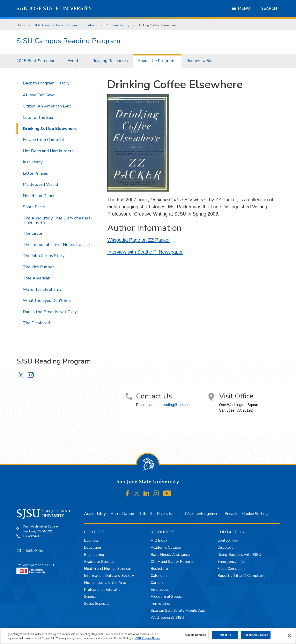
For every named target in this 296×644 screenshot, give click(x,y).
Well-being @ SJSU (167, 617)
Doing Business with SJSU (239, 555)
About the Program (156, 61)
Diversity (165, 514)
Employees (160, 590)
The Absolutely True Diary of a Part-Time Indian (57, 220)
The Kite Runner (38, 267)
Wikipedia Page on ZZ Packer (139, 240)
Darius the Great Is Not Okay (50, 312)
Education (92, 547)
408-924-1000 (34, 536)
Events (74, 61)
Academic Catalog (166, 547)
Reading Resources (110, 61)
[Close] (289, 636)
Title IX (145, 514)
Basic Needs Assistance (170, 555)
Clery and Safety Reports (172, 562)
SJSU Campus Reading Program (57, 25)
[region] (148, 636)
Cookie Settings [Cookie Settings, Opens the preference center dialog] (195, 635)
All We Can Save (39, 95)
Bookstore (159, 569)
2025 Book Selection (36, 61)
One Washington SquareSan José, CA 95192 (40, 529)
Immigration (161, 604)
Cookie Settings (256, 514)
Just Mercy (33, 162)
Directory (225, 547)
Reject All (225, 635)
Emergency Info (231, 562)
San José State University (54, 9)
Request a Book (201, 61)
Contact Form (229, 540)
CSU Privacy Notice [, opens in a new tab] (148, 638)
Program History (117, 25)
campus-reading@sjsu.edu (169, 405)
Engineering (94, 555)
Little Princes (35, 173)
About (92, 25)
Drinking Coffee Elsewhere (157, 25)
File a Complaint (231, 569)
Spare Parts (34, 207)
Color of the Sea (38, 117)
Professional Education (103, 590)
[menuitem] (37, 61)
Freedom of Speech (167, 597)
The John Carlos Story (44, 256)
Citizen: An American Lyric (47, 106)
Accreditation (122, 514)
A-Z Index (159, 540)
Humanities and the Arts (105, 583)
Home (21, 25)
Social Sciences (97, 604)
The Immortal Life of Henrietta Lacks (58, 245)
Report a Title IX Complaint (241, 576)
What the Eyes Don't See (47, 301)
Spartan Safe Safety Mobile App (178, 611)
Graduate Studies (99, 562)
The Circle (32, 233)
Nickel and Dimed (39, 196)
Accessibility (95, 514)
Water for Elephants (42, 289)
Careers (157, 583)
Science (90, 597)
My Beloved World (40, 184)
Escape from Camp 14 (43, 140)
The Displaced (36, 323)
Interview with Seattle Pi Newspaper (145, 252)
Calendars (159, 576)
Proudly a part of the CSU (35, 568)
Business (91, 540)
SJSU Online (35, 551)
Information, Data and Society (109, 576)
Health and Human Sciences (108, 569)
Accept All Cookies (256, 635)
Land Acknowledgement (199, 514)
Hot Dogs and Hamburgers (48, 151)
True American (37, 278)
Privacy (231, 514)
